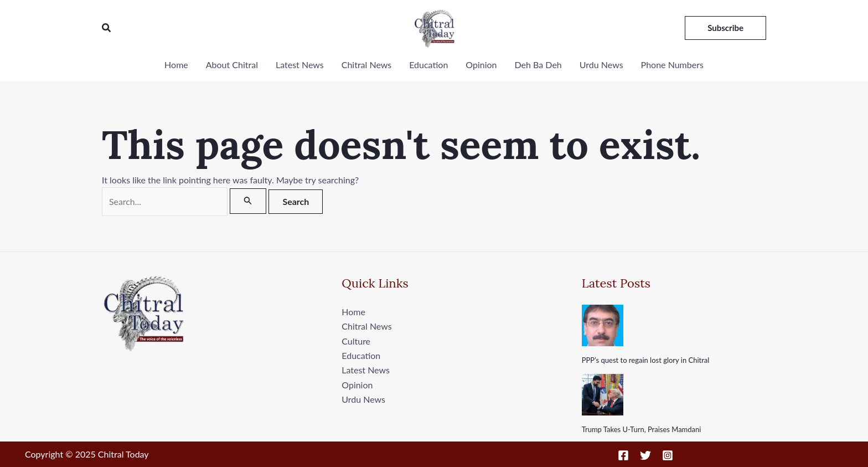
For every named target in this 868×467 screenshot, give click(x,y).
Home (176, 65)
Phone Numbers (672, 65)
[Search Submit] (248, 201)
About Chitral (232, 65)
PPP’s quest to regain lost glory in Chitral (646, 360)
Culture (356, 341)
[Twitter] (645, 455)
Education (428, 65)
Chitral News (366, 65)
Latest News (300, 65)
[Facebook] (623, 455)
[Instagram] (668, 455)
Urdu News (601, 65)
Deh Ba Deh (538, 65)
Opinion (481, 65)
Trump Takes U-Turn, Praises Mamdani (642, 430)
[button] (107, 28)
